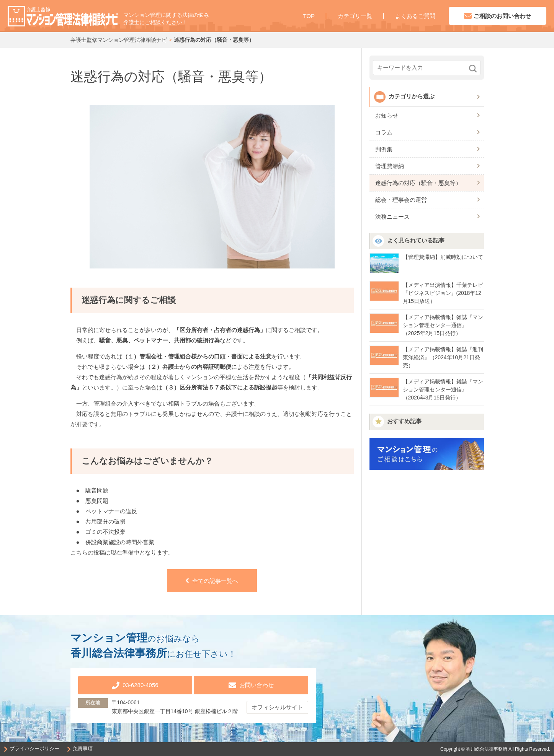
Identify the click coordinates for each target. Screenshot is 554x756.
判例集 (384, 149)
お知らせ (387, 115)
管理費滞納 (390, 166)
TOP (309, 16)
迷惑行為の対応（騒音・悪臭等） (418, 183)
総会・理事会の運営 (401, 200)
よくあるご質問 (415, 16)
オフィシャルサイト (277, 706)
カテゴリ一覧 (355, 16)
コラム (384, 132)
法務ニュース (392, 217)
